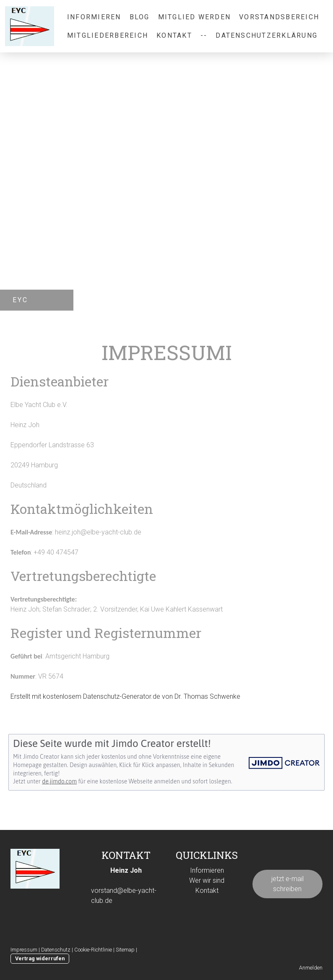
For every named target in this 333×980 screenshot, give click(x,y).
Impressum (24, 950)
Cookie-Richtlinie (93, 950)
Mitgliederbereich (108, 35)
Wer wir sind (207, 880)
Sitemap (125, 950)
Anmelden (311, 968)
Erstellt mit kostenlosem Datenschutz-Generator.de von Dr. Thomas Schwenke (125, 696)
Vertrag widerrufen (40, 958)
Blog (140, 17)
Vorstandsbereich (279, 17)
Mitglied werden (195, 17)
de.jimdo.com (59, 781)
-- (204, 35)
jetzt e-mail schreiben (287, 884)
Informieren (207, 870)
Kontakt (174, 35)
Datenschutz (56, 950)
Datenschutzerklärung (267, 35)
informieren (94, 17)
